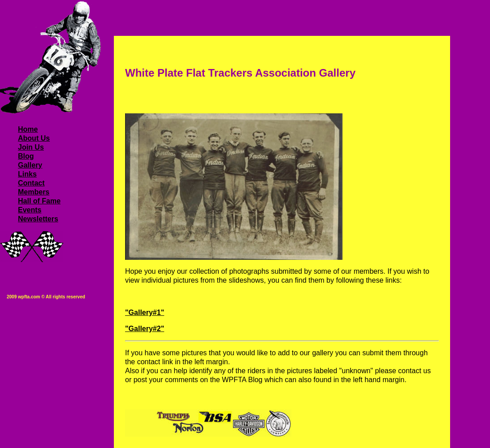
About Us (34, 138)
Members (34, 192)
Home (28, 129)
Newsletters (38, 219)
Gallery (30, 165)
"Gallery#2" (145, 329)
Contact (31, 183)
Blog (26, 156)
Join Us (31, 147)
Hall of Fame (39, 201)
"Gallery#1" (145, 312)
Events (30, 210)
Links (27, 174)
